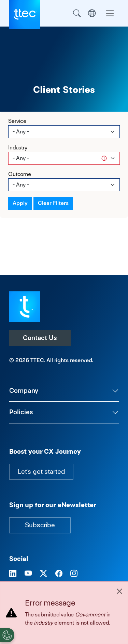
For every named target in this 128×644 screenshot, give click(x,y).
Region (92, 13)
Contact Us (40, 338)
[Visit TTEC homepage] (25, 306)
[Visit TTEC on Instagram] (74, 574)
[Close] (119, 591)
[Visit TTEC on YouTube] (28, 574)
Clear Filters (53, 203)
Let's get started (41, 472)
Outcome (20, 174)
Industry (18, 148)
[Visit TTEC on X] (44, 574)
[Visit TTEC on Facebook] (59, 574)
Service (17, 121)
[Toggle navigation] (110, 13)
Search (77, 13)
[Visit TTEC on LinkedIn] (13, 574)
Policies (21, 412)
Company (24, 391)
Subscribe (40, 525)
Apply (20, 203)
